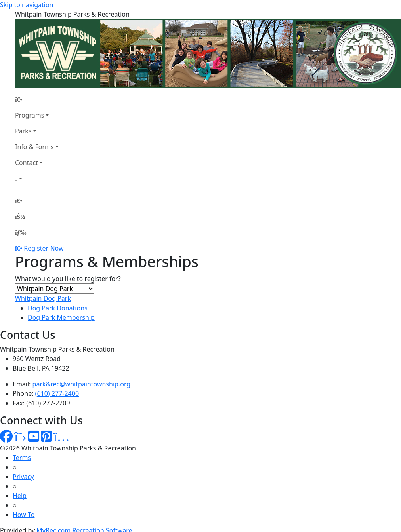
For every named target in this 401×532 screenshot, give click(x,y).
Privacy (23, 477)
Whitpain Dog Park (43, 298)
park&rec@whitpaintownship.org (82, 384)
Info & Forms (34, 147)
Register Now (44, 248)
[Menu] (21, 232)
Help (20, 496)
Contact (27, 163)
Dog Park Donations (58, 308)
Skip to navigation (27, 5)
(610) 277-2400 (57, 393)
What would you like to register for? (68, 279)
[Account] (37, 179)
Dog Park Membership (61, 317)
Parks (23, 131)
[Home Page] (37, 99)
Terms (22, 458)
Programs (30, 115)
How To (24, 515)
